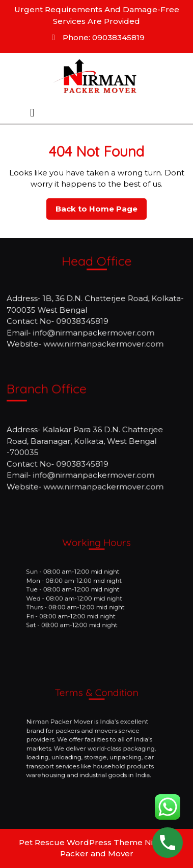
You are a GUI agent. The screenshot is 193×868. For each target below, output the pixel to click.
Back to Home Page (101, 212)
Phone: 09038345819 (96, 37)
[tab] (32, 113)
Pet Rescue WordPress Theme (81, 842)
